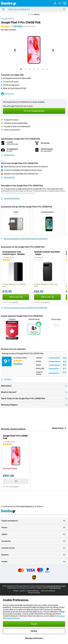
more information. (55, 588)
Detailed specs (8, 155)
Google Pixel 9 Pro (8, 19)
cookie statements (13, 618)
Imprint (22, 591)
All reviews (6, 379)
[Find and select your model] (36, 9)
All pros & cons (8, 177)
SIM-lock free (7, 94)
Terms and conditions (48, 591)
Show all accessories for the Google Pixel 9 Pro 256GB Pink (24, 239)
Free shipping (14, 302)
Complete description (10, 198)
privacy (62, 616)
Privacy (16, 591)
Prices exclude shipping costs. (56, 586)
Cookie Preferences (33, 591)
